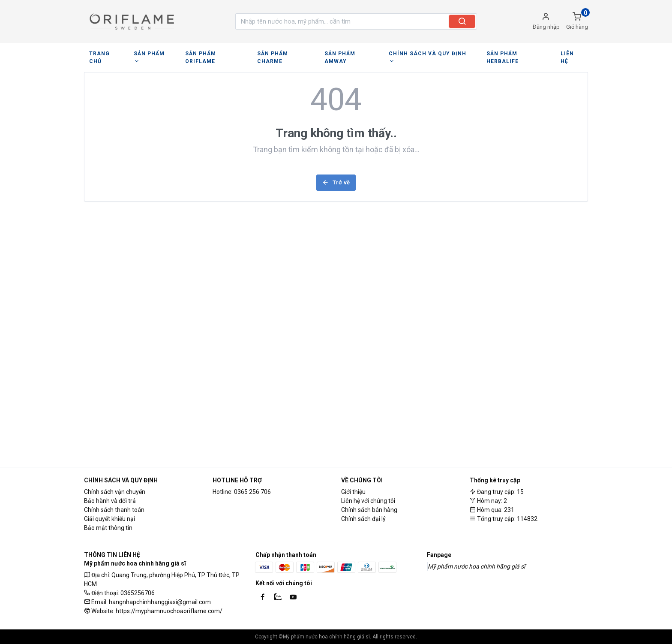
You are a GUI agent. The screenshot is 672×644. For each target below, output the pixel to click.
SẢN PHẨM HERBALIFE (507, 54)
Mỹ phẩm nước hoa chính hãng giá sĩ (476, 566)
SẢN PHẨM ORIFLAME (211, 54)
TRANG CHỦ (105, 54)
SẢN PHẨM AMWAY (343, 54)
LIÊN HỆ (559, 54)
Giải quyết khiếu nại (109, 519)
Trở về (336, 175)
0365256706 (138, 593)
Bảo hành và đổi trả (110, 501)
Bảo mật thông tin (108, 528)
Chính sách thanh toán (114, 510)
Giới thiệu (353, 492)
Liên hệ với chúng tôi (368, 501)
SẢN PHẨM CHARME (279, 54)
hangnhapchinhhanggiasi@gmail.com (160, 602)
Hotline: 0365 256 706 (242, 492)
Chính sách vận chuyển (115, 492)
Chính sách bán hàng (369, 510)
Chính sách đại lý (363, 519)
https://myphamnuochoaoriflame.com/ (169, 611)
